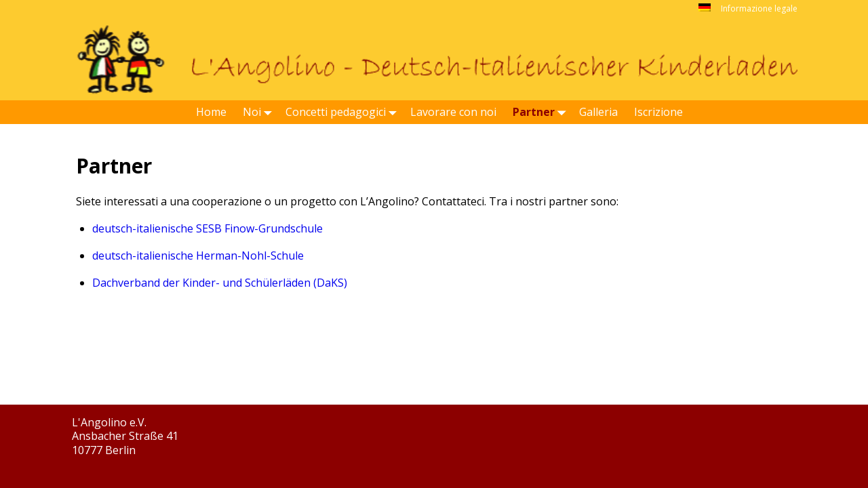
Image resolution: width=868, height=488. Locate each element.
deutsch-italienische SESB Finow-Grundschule (208, 228)
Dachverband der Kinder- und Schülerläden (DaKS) (220, 283)
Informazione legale (759, 8)
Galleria (598, 112)
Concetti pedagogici (344, 112)
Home (211, 112)
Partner (542, 112)
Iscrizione (658, 112)
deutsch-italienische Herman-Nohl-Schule (198, 256)
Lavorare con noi (453, 112)
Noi (260, 112)
